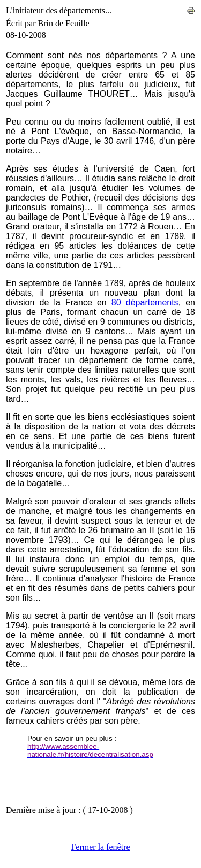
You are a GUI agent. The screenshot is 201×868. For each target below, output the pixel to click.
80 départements (145, 302)
